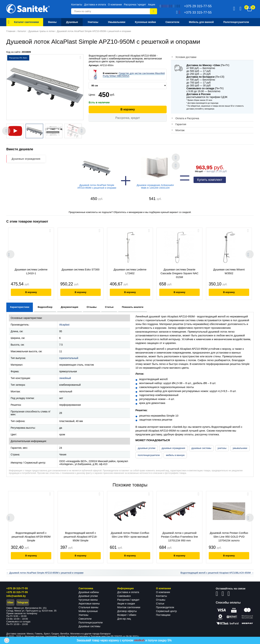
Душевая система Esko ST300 (81, 269)
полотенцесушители (149, 455)
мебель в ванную (175, 455)
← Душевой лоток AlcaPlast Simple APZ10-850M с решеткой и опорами (45, 573)
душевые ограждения (173, 448)
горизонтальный (69, 358)
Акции (152, 5)
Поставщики (163, 615)
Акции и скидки (126, 604)
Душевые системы (89, 626)
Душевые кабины (89, 592)
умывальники (240, 448)
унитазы (222, 448)
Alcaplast (64, 325)
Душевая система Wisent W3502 (229, 271)
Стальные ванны (88, 607)
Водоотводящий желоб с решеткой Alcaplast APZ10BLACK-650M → (217, 573)
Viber (10, 602)
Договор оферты (127, 611)
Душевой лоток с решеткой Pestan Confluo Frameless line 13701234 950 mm (179, 537)
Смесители (85, 619)
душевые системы (201, 448)
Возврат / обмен (127, 615)
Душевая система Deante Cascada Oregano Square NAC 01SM (179, 273)
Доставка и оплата (95, 5)
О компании (115, 5)
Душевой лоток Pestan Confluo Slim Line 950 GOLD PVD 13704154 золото (229, 537)
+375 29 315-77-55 (17, 588)
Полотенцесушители (91, 623)
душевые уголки (147, 448)
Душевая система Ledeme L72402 (130, 271)
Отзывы (161, 600)
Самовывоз (124, 596)
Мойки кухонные (88, 611)
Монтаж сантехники (129, 607)
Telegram (23, 602)
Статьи (160, 604)
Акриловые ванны (89, 604)
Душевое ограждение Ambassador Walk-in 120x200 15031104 (155, 186)
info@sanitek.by (16, 596)
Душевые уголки (88, 596)
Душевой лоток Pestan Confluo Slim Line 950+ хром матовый (130, 535)
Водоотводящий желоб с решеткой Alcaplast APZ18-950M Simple (81, 537)
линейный (65, 378)
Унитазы (83, 615)
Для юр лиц (124, 619)
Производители (165, 607)
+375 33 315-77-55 (17, 592)
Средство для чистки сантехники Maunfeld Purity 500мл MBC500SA (134, 75)
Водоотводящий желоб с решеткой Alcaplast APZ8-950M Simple (31, 537)
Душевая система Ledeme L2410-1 (31, 271)
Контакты (77, 5)
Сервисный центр (166, 611)
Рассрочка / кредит (135, 5)
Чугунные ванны (88, 600)
